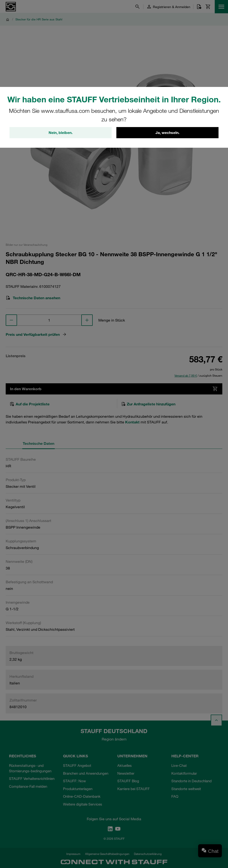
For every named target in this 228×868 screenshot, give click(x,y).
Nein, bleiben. (61, 133)
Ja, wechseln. (167, 133)
